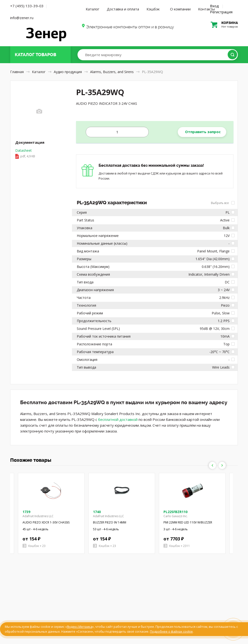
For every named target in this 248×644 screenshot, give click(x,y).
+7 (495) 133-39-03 (27, 6)
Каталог (93, 9)
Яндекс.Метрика (80, 627)
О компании (180, 9)
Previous (212, 465)
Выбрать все (223, 203)
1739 (26, 512)
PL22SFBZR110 (175, 512)
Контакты (206, 9)
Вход (214, 6)
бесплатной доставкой (118, 419)
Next (222, 465)
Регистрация (221, 12)
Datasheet (39, 154)
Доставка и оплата (123, 9)
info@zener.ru (22, 18)
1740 (97, 512)
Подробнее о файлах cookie (171, 631)
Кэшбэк (153, 9)
